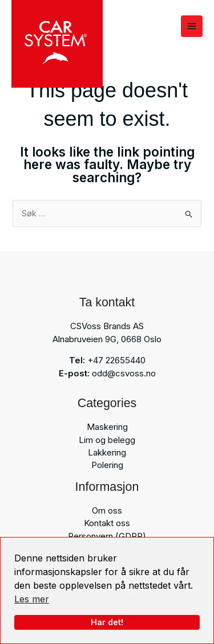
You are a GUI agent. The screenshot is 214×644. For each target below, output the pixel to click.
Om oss (107, 510)
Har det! (107, 622)
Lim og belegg (107, 440)
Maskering (107, 427)
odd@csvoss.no (124, 373)
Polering (107, 465)
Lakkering (107, 452)
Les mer (32, 599)
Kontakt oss (107, 523)
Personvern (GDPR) (107, 536)
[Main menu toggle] (192, 26)
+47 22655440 (116, 360)
